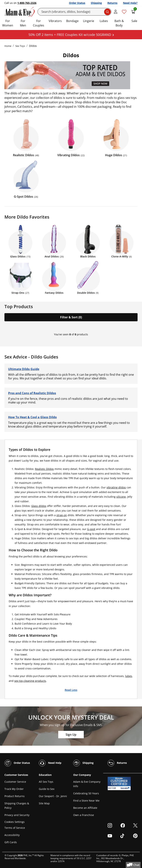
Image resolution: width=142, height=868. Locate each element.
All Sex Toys (46, 782)
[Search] (75, 12)
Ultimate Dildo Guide (24, 369)
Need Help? (130, 3)
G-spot (91, 529)
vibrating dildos (116, 487)
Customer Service (15, 782)
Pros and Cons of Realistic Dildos (32, 393)
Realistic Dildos (44, 469)
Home (8, 46)
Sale (134, 21)
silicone (121, 497)
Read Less (71, 690)
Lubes (104, 21)
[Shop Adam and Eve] (71, 75)
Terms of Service (15, 828)
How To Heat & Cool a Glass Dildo (32, 417)
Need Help (50, 763)
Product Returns (15, 796)
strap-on (62, 515)
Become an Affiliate (85, 808)
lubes (129, 676)
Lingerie (89, 21)
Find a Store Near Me (86, 801)
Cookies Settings (15, 822)
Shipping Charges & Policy (17, 806)
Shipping (96, 3)
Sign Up (71, 735)
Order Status (77, 3)
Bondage (72, 21)
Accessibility (12, 835)
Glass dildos (39, 506)
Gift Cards (11, 842)
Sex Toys (20, 46)
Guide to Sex (47, 789)
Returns (112, 3)
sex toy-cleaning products (30, 681)
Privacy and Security (17, 815)
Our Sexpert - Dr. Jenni (53, 796)
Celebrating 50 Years (86, 793)
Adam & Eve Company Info (87, 784)
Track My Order (14, 789)
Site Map (44, 803)
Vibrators (55, 21)
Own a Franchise (84, 815)
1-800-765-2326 (27, 3)
